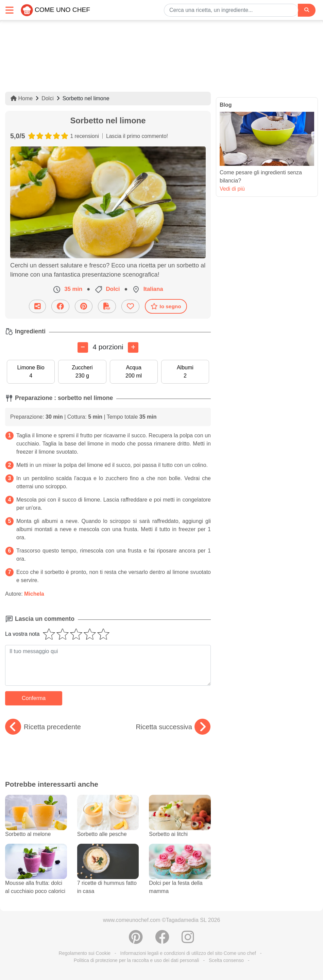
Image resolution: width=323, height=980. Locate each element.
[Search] (307, 10)
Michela (34, 594)
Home (22, 98)
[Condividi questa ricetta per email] (37, 306)
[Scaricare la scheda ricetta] (107, 306)
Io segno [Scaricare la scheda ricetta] (166, 306)
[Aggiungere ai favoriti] (130, 306)
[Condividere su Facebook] (60, 306)
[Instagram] (188, 941)
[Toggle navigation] (10, 10)
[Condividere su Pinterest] (84, 306)
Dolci (48, 98)
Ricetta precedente (43, 727)
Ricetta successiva (173, 727)
